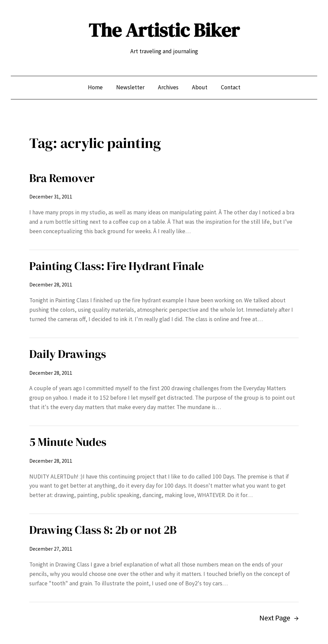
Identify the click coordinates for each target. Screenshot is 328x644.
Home (95, 87)
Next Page (279, 618)
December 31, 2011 (51, 197)
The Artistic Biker (164, 30)
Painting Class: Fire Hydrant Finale (117, 266)
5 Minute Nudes (68, 442)
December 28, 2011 (51, 285)
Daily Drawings (68, 354)
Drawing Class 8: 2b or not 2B (103, 530)
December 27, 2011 (51, 549)
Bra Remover (62, 178)
